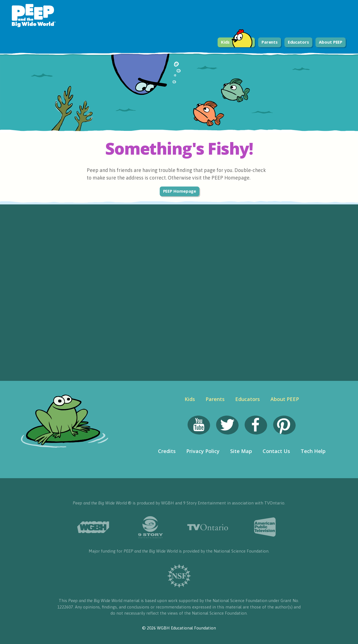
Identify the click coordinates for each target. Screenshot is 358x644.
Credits (167, 451)
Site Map (241, 451)
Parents (270, 42)
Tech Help (313, 451)
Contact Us (276, 451)
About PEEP (331, 42)
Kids (237, 42)
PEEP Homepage (180, 191)
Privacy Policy (203, 451)
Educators (298, 42)
